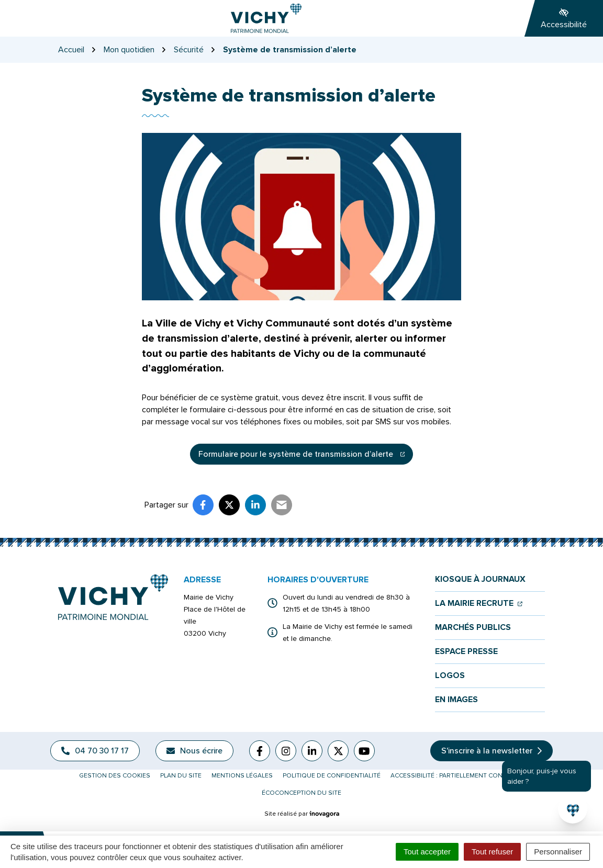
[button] (573, 809)
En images (456, 700)
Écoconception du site (301, 793)
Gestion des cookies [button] (115, 776)
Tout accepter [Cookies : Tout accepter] (427, 852)
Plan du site (181, 776)
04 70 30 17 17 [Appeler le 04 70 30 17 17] (95, 751)
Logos (450, 676)
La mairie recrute (479, 604)
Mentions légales (242, 776)
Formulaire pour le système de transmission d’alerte (306, 457)
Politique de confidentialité (332, 776)
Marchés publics (473, 628)
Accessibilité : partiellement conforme (457, 776)
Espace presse (466, 652)
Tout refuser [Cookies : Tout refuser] (492, 852)
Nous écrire (194, 751)
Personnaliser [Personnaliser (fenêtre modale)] (558, 852)
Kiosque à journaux (480, 579)
